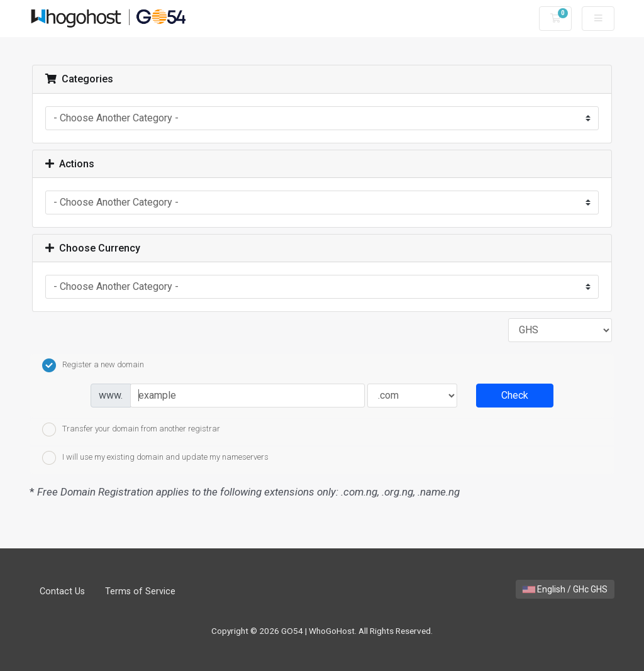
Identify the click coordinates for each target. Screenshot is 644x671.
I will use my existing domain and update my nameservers (155, 458)
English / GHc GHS (565, 589)
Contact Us (62, 591)
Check (515, 395)
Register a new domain (93, 365)
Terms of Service (140, 591)
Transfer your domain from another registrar (131, 430)
